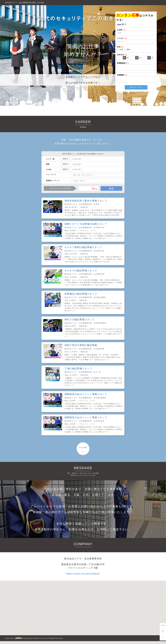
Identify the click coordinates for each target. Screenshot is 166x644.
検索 (111, 189)
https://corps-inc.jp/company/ (83, 574)
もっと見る (83, 447)
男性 (129, 49)
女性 (122, 49)
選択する (65, 159)
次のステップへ (136, 87)
